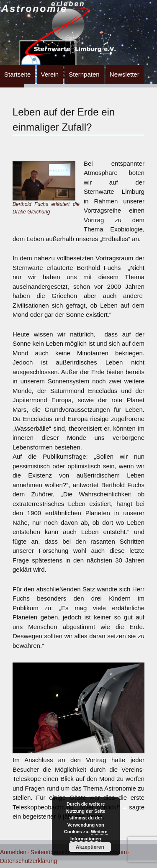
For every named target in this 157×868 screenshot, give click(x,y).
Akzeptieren (90, 847)
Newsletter (125, 74)
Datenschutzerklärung (28, 861)
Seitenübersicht (51, 852)
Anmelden (13, 852)
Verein (50, 74)
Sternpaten (84, 74)
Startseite (17, 74)
